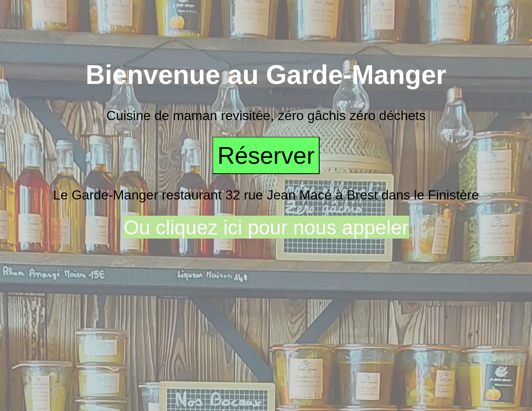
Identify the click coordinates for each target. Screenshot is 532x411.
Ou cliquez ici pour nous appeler (266, 228)
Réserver (266, 155)
